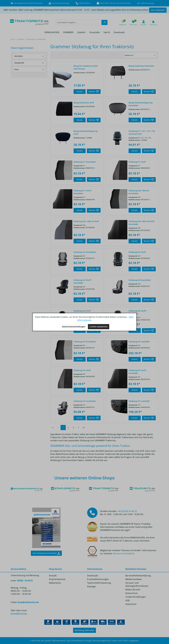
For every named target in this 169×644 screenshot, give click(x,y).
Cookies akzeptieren (99, 327)
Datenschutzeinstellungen (74, 327)
